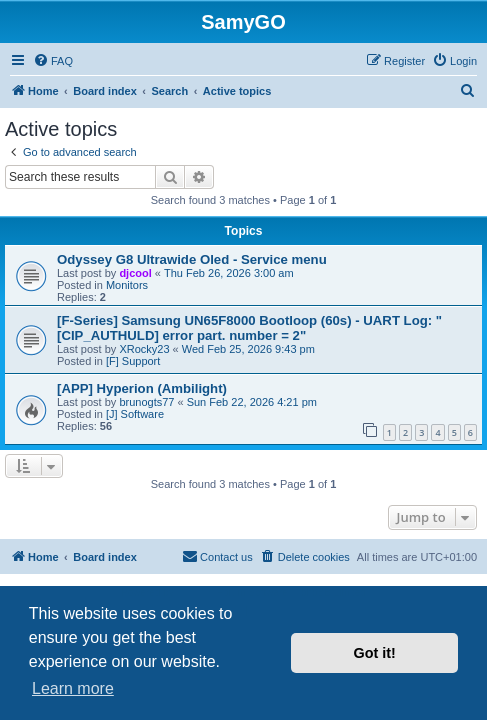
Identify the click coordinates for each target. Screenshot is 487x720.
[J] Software (135, 414)
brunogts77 (146, 402)
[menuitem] (53, 61)
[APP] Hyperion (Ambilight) (142, 388)
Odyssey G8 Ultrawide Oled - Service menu (192, 259)
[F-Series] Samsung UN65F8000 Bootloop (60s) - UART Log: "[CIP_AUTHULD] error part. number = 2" (249, 328)
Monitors (127, 285)
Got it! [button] (375, 653)
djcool (135, 273)
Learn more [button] (73, 688)
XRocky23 (144, 349)
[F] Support (133, 361)
